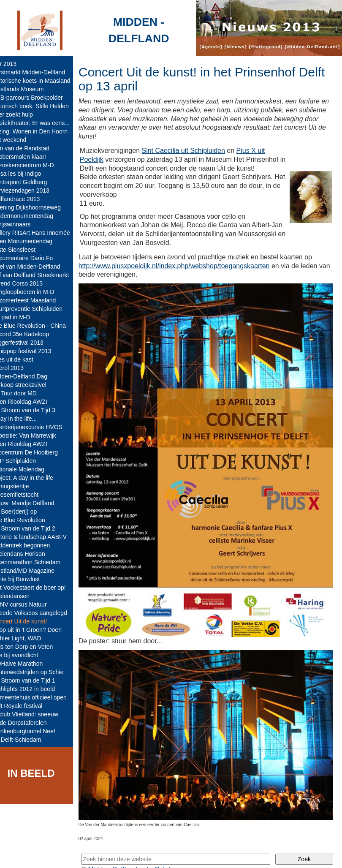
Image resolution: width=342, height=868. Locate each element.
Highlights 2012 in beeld (35, 689)
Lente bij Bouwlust (27, 579)
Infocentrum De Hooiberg (36, 452)
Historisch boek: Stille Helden (42, 106)
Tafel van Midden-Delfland (38, 267)
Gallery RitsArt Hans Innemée (42, 233)
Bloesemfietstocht (27, 495)
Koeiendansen (22, 596)
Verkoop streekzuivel (31, 385)
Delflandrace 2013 (27, 199)
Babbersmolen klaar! (30, 157)
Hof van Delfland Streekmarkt (42, 275)
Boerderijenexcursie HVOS (39, 427)
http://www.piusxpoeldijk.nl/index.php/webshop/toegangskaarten (186, 274)
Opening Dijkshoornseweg (38, 207)
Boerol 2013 (19, 368)
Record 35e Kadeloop (32, 334)
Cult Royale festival (29, 706)
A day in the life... (26, 419)
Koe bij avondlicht (27, 655)
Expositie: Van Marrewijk (35, 435)
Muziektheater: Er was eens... (42, 123)
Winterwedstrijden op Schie (39, 672)
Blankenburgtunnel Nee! (35, 731)
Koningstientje (22, 486)
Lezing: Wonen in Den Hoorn (41, 131)
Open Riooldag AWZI (31, 402)
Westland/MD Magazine (35, 571)
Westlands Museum (29, 89)
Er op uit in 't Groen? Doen (38, 630)
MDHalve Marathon (29, 664)
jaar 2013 (16, 64)
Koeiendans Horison (30, 554)
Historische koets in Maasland (43, 81)
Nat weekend (21, 140)
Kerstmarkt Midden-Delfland (40, 72)
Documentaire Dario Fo (34, 258)
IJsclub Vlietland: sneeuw (37, 714)
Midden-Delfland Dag (31, 376)
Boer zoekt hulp (24, 114)
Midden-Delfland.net (130, 854)
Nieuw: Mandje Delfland (35, 503)
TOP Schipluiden (26, 461)
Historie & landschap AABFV (41, 537)
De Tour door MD (26, 393)
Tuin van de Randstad (32, 148)
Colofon (178, 854)
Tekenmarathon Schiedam (38, 562)
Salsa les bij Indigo (28, 174)
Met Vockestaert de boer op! (40, 588)
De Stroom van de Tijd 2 (35, 528)
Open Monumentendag (34, 241)
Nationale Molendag (30, 469)
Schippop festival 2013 (33, 351)
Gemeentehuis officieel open (41, 697)
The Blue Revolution (30, 520)
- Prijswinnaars (23, 224)
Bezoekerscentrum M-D (34, 165)
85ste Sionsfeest (25, 250)
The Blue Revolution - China (40, 326)
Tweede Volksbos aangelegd (41, 613)
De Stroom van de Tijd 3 (35, 410)
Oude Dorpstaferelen (31, 723)
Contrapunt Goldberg (31, 182)
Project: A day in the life (34, 478)
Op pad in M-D (23, 317)
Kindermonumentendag (34, 216)
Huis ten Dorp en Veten (34, 647)
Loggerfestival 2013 (29, 343)
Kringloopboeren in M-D (35, 292)
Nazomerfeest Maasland (35, 300)
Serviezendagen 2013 (32, 190)
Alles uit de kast (24, 359)
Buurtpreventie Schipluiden (39, 309)
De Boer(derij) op (26, 512)
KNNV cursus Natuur (31, 604)
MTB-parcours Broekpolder (39, 98)
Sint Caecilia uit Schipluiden (195, 151)
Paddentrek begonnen (33, 545)
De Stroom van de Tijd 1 (35, 680)
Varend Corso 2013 (29, 283)
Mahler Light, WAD (28, 638)
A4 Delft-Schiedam (28, 740)
